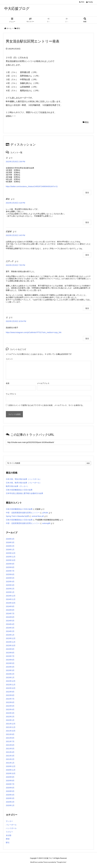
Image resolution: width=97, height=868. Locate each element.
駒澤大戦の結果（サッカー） (17, 486)
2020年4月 (10, 795)
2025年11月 (11, 557)
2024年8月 (10, 610)
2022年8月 (10, 695)
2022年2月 (10, 717)
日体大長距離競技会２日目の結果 (19, 490)
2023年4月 (10, 667)
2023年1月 (10, 677)
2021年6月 (10, 745)
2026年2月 (10, 546)
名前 (8, 383)
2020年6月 (10, 788)
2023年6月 (10, 660)
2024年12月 (11, 596)
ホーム (9, 28)
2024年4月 (10, 624)
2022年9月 (10, 692)
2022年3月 (10, 713)
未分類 (9, 835)
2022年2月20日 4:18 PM (15, 203)
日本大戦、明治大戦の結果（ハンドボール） (24, 479)
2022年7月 (10, 699)
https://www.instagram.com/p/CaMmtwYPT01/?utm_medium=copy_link (34, 332)
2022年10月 (11, 688)
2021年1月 (10, 763)
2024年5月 (10, 621)
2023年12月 (11, 638)
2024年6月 (10, 617)
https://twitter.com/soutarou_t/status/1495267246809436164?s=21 (32, 186)
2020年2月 (10, 802)
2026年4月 (10, 539)
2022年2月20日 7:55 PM (15, 265)
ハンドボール (11, 828)
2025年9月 (10, 564)
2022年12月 (11, 681)
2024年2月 (10, 631)
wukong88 (46, 523)
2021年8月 (10, 738)
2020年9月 (10, 777)
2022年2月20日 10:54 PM (16, 321)
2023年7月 (10, 656)
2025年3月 (10, 585)
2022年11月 (11, 685)
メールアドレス (43, 383)
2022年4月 (10, 709)
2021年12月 (11, 724)
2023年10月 (11, 646)
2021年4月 (10, 752)
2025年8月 (10, 567)
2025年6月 (10, 574)
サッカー (9, 821)
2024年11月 (11, 599)
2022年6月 (10, 702)
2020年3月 (10, 798)
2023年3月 (10, 670)
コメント (9, 359)
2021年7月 (10, 741)
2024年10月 (11, 603)
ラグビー (9, 832)
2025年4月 (10, 582)
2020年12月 (11, 766)
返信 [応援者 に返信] (87, 255)
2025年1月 (10, 592)
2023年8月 (10, 653)
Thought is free (61, 862)
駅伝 (18, 28)
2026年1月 (10, 550)
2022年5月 (10, 706)
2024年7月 (10, 614)
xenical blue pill (38, 516)
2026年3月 (10, 542)
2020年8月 (10, 781)
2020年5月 (10, 791)
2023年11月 (11, 642)
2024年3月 (10, 628)
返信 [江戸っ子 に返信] (87, 308)
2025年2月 (10, 589)
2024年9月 (10, 606)
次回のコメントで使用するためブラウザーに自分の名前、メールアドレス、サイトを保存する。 (46, 405)
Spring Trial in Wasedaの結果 (17, 516)
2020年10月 (11, 773)
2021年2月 (10, 759)
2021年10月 (11, 731)
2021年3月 (10, 756)
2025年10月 (11, 560)
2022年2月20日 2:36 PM (15, 162)
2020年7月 (10, 784)
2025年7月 (10, 571)
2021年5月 (10, 749)
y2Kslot (45, 513)
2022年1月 (10, 720)
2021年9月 (10, 734)
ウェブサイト (11, 394)
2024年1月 (10, 635)
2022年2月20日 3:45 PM (15, 235)
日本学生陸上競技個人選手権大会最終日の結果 (25, 493)
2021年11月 (11, 727)
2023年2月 (10, 674)
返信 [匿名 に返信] (87, 222)
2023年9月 (10, 649)
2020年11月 (11, 770)
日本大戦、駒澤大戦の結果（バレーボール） (24, 483)
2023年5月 (10, 663)
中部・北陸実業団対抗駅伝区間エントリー (23, 513)
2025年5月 (10, 578)
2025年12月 (11, 553)
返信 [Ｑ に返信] (87, 193)
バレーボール (11, 825)
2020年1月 (10, 805)
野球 (8, 839)
